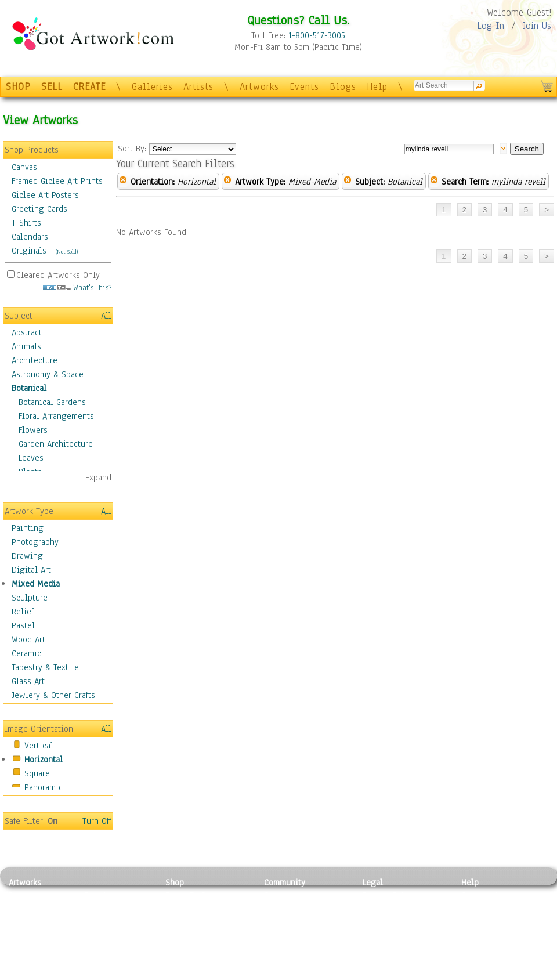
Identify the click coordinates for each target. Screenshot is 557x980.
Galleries (152, 87)
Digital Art (31, 570)
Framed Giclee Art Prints (57, 181)
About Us (478, 921)
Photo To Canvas (196, 895)
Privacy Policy (389, 895)
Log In (491, 26)
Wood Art (28, 639)
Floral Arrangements (56, 416)
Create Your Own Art (203, 974)
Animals (26, 346)
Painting (28, 528)
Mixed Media (36, 584)
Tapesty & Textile (116, 948)
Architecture (35, 360)
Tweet (473, 974)
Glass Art (28, 681)
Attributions (382, 922)
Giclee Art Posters (45, 195)
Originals (29, 251)
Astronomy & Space (48, 374)
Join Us (537, 26)
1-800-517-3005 (317, 35)
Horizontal (44, 760)
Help (377, 87)
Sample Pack (485, 909)
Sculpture (30, 598)
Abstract (27, 332)
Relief (23, 612)
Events (304, 87)
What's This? (77, 288)
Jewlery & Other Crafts (53, 695)
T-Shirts (26, 223)
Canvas (24, 167)
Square (37, 773)
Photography (35, 542)
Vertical (39, 746)
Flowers (33, 430)
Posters (179, 921)
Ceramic (26, 653)
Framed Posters (193, 909)
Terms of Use (387, 909)
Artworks (259, 87)
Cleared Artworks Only (58, 275)
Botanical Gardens (52, 402)
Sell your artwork (296, 948)
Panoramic (44, 787)
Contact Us (481, 895)
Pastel (23, 625)
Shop (175, 883)
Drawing (27, 556)
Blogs (343, 87)
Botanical (29, 388)
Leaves (31, 458)
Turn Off (97, 821)
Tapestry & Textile (45, 667)
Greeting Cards (39, 209)
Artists (198, 87)
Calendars (30, 237)
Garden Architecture (56, 444)
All (106, 316)
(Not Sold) (67, 252)
